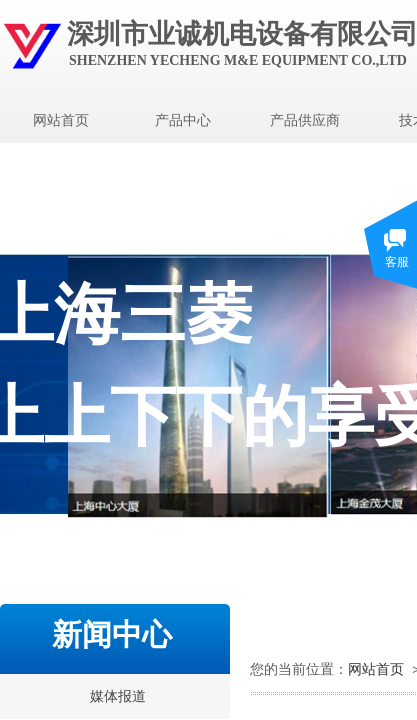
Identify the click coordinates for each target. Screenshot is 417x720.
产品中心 (183, 120)
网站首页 (61, 120)
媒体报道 (118, 696)
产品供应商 (305, 120)
